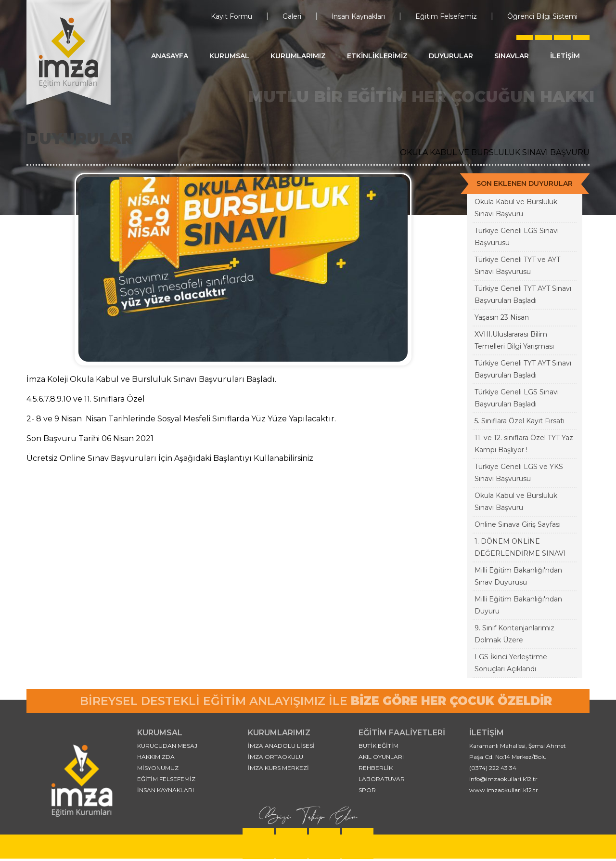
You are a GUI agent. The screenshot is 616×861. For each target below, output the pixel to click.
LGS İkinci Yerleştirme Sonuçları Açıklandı (511, 663)
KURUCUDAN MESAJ (167, 746)
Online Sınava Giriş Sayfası (518, 524)
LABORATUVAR (382, 779)
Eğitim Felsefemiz (446, 16)
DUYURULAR (451, 56)
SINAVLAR (512, 56)
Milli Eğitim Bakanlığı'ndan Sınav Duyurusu (518, 576)
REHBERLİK (376, 768)
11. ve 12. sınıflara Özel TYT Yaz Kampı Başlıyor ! (524, 444)
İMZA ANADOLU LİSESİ (281, 746)
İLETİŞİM (565, 56)
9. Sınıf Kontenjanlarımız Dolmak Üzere (514, 634)
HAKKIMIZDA (156, 757)
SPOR (367, 790)
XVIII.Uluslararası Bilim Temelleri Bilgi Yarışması (514, 340)
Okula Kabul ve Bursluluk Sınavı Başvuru (516, 208)
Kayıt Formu (231, 16)
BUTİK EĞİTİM (379, 746)
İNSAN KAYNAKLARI (166, 790)
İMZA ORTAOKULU (276, 757)
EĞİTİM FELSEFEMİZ (166, 779)
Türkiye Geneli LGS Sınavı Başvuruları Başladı (517, 398)
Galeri (292, 16)
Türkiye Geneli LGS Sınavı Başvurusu (517, 237)
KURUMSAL (229, 56)
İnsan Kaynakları (358, 16)
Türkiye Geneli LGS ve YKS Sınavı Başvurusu (519, 473)
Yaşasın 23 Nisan (502, 317)
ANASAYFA (170, 56)
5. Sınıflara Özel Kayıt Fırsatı (520, 421)
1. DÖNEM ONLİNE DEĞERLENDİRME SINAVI (520, 547)
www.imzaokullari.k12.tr (504, 790)
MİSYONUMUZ (158, 768)
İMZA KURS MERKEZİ (278, 768)
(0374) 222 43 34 (493, 768)
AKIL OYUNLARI (381, 757)
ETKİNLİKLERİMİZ (377, 56)
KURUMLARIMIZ (298, 56)
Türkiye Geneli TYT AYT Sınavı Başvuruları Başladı (523, 294)
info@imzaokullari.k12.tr (503, 779)
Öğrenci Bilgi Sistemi (542, 16)
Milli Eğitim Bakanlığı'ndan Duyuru (518, 605)
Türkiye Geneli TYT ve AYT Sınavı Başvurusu (517, 266)
